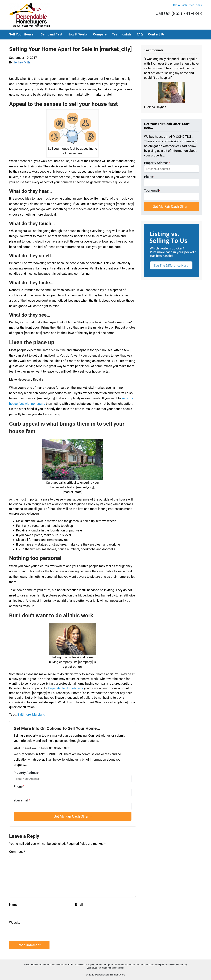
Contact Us (157, 34)
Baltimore (24, 714)
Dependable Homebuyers (66, 688)
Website (15, 923)
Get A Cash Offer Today (188, 5)
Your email (73, 804)
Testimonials (122, 34)
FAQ (140, 34)
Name (13, 904)
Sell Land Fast (52, 34)
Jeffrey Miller (22, 62)
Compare (100, 34)
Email (79, 904)
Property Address (73, 777)
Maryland (39, 714)
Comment (17, 852)
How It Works (78, 34)
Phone (73, 790)
